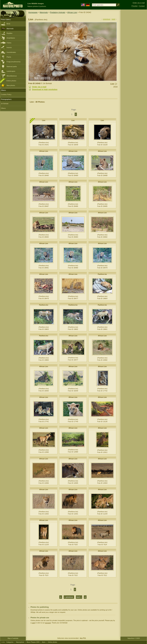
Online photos (11, 81)
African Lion (72, 12)
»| (85, 597)
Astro (44, 642)
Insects (9, 47)
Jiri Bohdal (5, 104)
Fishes (9, 43)
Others (3, 108)
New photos (11, 85)
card (33, 623)
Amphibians (11, 38)
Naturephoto (20, 642)
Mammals (10, 29)
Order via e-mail (39, 87)
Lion (44, 120)
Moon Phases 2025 (33, 642)
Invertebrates (11, 52)
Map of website (13, 638)
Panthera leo (102, 274)
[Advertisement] (134, 56)
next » (79, 597)
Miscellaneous (12, 76)
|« (61, 597)
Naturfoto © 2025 (134, 638)
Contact (142, 6)
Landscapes (11, 71)
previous (107, 19)
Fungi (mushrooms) (13, 62)
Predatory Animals (58, 12)
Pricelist (135, 6)
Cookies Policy (6, 94)
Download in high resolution (45, 89)
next (113, 19)
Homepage (33, 12)
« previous (69, 597)
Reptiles (9, 33)
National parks (12, 66)
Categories (10, 642)
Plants (9, 57)
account (48, 623)
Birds (8, 24)
